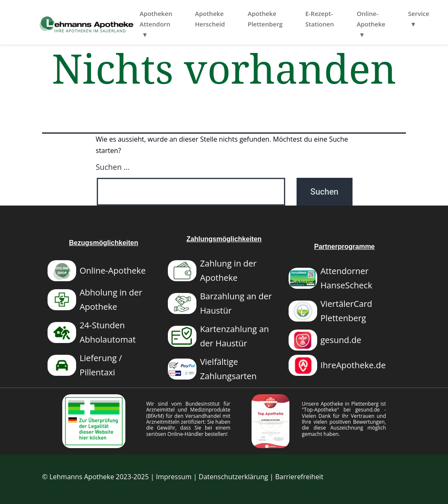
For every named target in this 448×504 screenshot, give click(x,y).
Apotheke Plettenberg (295, 19)
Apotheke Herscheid (240, 19)
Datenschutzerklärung (233, 477)
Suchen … (113, 167)
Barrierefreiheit (299, 477)
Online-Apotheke (401, 19)
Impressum (174, 477)
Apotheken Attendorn (186, 19)
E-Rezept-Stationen (350, 19)
